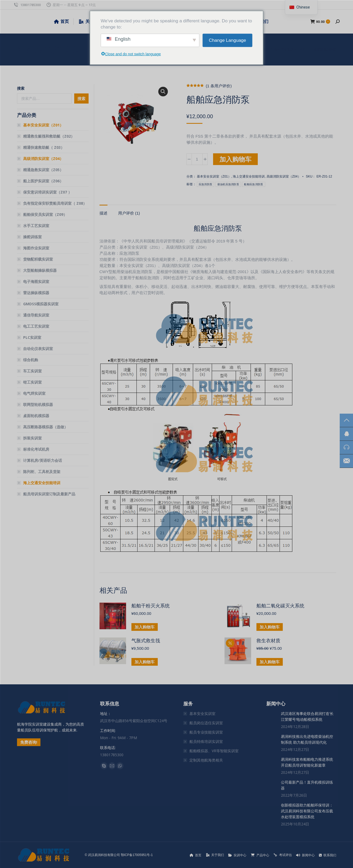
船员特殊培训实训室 (206, 741)
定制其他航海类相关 (206, 760)
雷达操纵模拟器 (36, 293)
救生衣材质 (268, 641)
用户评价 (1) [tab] (129, 213)
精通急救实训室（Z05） (43, 170)
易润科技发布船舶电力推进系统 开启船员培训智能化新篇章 (307, 762)
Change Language (227, 40)
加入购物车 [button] (145, 627)
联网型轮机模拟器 (38, 404)
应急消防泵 (206, 184)
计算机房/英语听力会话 (43, 460)
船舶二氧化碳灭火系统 (280, 606)
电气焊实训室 (34, 393)
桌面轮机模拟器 (36, 416)
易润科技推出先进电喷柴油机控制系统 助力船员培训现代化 (307, 739)
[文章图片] (272, 716)
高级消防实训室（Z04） (284, 176)
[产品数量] (197, 159)
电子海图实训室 (36, 281)
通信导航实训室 (36, 315)
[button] (163, 92)
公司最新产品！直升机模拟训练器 (307, 785)
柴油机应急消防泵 (228, 184)
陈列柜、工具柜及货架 (42, 472)
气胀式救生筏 (146, 641)
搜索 (21, 88)
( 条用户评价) (219, 86)
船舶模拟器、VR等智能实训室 (214, 751)
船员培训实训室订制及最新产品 (49, 494)
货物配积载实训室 (38, 259)
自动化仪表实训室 (38, 349)
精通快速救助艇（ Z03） (44, 147)
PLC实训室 (32, 337)
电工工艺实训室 (36, 326)
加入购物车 (235, 159)
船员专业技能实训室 (206, 732)
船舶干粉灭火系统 (151, 606)
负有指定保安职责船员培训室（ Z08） (55, 203)
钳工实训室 (32, 382)
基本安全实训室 (202, 713)
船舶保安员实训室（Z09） (45, 214)
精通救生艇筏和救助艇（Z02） (49, 136)
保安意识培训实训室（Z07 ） (47, 192)
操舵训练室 (32, 237)
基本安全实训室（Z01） (214, 176)
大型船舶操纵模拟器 (40, 270)
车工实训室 (32, 371)
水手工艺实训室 (36, 226)
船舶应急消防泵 (254, 184)
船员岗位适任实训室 (206, 723)
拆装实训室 (32, 438)
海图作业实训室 (36, 248)
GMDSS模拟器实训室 (41, 304)
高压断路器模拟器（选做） (45, 427)
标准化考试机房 (36, 449)
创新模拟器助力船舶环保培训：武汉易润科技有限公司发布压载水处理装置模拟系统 (307, 811)
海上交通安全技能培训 (249, 176)
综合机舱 (31, 360)
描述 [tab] (103, 213)
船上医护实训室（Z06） (43, 181)
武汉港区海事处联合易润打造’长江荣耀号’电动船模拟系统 (307, 716)
